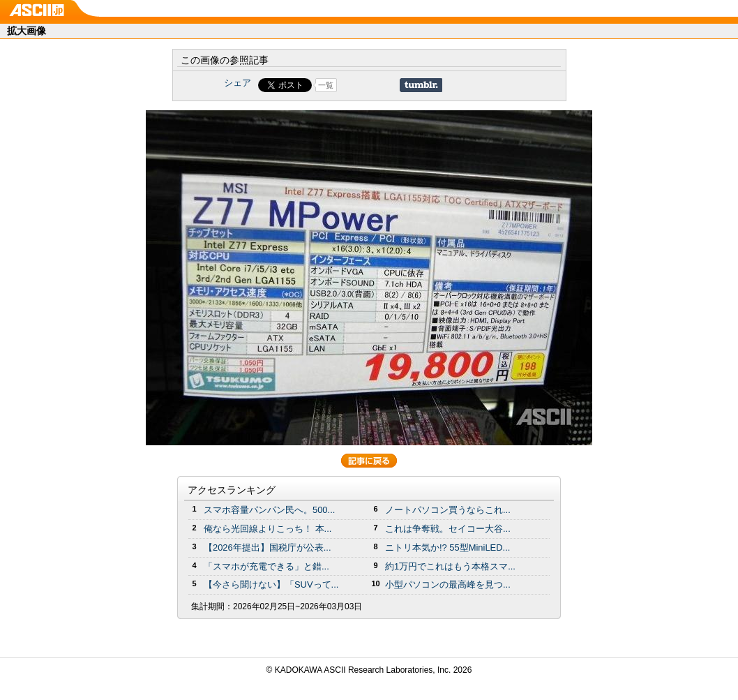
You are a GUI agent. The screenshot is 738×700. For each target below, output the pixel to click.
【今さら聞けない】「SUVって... (271, 584)
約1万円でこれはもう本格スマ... (450, 566)
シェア (238, 83)
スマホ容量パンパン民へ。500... (269, 510)
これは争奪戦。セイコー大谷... (448, 529)
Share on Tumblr (421, 85)
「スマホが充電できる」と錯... (266, 566)
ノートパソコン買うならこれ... (448, 510)
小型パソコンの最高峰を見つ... (448, 584)
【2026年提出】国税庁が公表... (268, 548)
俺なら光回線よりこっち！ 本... (268, 529)
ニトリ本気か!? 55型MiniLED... (447, 548)
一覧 (326, 85)
